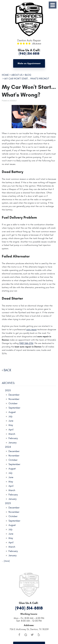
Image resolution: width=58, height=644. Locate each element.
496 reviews (36, 43)
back (7, 370)
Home (5, 75)
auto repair (31, 330)
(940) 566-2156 (26, 343)
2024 (8, 447)
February (13, 438)
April (11, 430)
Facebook (19, 635)
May (11, 425)
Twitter (32, 635)
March (12, 434)
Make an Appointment (29, 63)
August (12, 412)
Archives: (8, 383)
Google (26, 635)
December (14, 395)
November (14, 399)
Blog (28, 75)
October (13, 403)
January (13, 443)
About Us (17, 75)
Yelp (39, 635)
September (14, 408)
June (11, 421)
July (10, 416)
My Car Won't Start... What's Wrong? (27, 79)
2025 (8, 390)
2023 (8, 503)
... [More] (6, 561)
